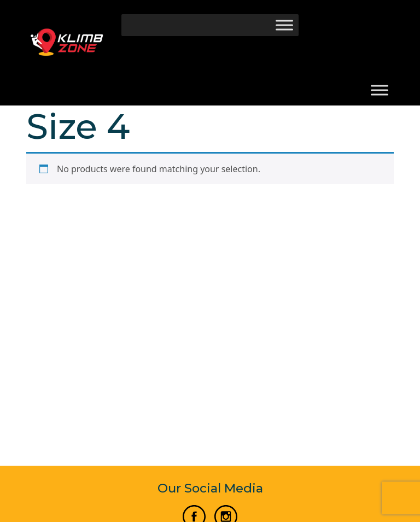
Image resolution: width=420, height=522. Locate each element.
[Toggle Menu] (284, 25)
